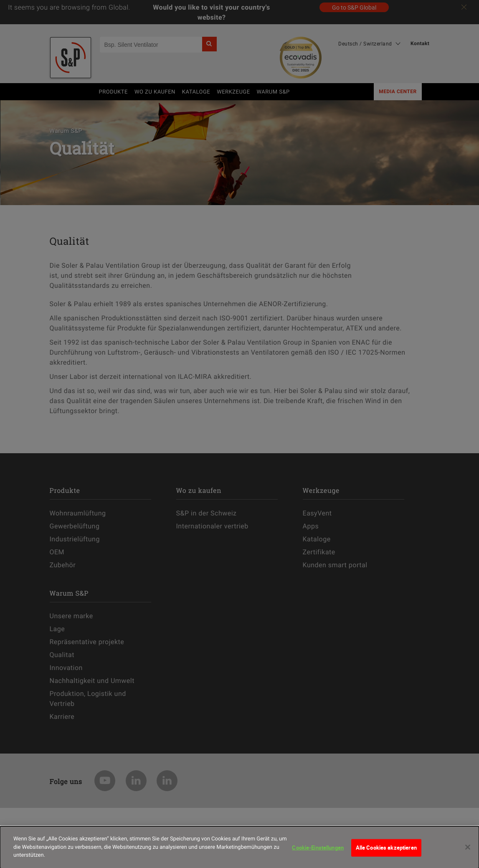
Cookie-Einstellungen (318, 854)
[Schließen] (468, 854)
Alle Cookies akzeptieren (386, 854)
